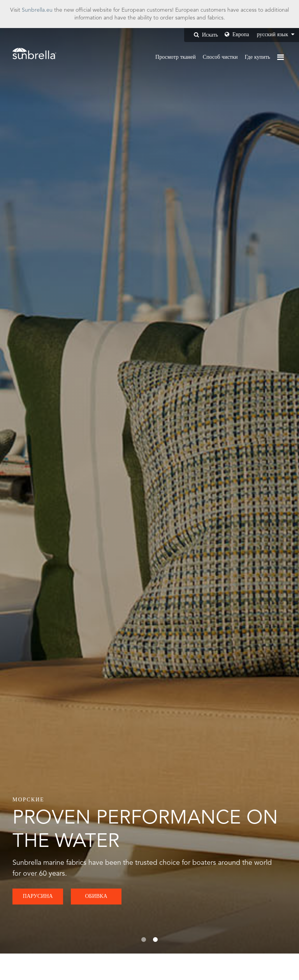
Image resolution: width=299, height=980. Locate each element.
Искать (206, 35)
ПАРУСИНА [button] (38, 896)
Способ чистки (220, 57)
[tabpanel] (149, 491)
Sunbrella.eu (37, 10)
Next (270, 491)
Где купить (258, 57)
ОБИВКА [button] (96, 896)
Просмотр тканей (176, 57)
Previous (29, 491)
